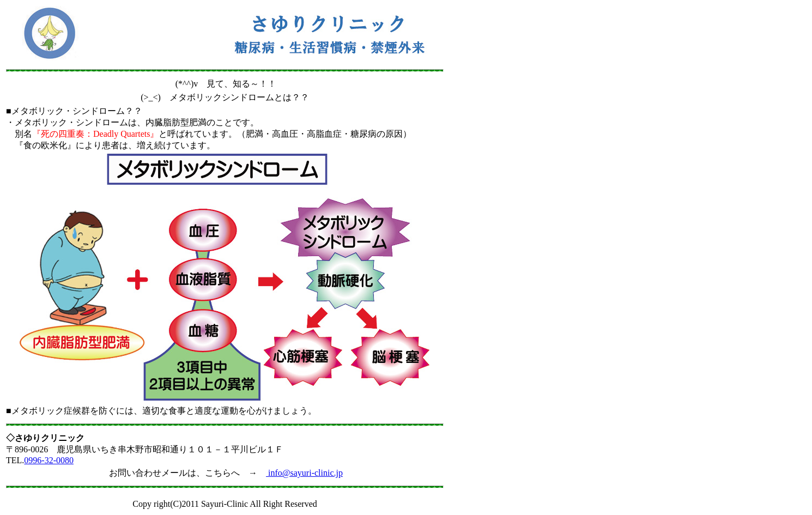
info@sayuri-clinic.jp (304, 473)
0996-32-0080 (49, 460)
